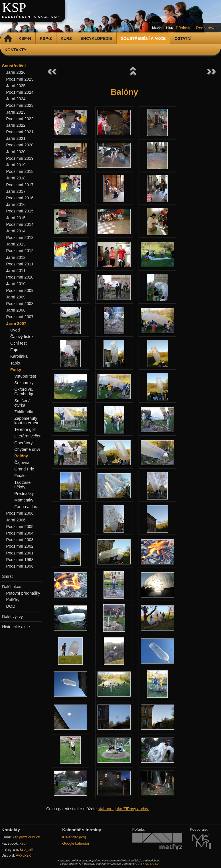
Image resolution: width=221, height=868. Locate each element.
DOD (11, 606)
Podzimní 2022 (20, 119)
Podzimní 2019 (20, 158)
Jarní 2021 (16, 138)
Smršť (8, 576)
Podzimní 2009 (20, 290)
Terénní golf (25, 429)
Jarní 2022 (16, 125)
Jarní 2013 (16, 244)
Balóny (21, 456)
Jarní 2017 (16, 191)
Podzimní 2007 (20, 317)
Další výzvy (12, 617)
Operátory (23, 443)
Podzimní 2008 (20, 304)
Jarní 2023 (16, 112)
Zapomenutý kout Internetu (27, 421)
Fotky (16, 370)
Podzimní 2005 (20, 527)
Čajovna (22, 462)
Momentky (24, 500)
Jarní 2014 (16, 231)
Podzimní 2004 (20, 533)
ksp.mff (26, 843)
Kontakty (16, 50)
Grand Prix (24, 469)
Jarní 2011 (16, 271)
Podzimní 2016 (20, 198)
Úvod (15, 330)
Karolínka (19, 356)
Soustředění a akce (143, 38)
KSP (14, 8)
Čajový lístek (22, 337)
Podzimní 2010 (20, 277)
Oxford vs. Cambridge (24, 392)
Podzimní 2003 (20, 540)
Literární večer (27, 436)
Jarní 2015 (16, 218)
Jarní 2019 (16, 165)
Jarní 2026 (16, 72)
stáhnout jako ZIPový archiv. (123, 809)
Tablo (15, 363)
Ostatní (183, 38)
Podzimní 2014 (20, 224)
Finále (20, 476)
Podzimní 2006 (20, 513)
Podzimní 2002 (20, 546)
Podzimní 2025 (20, 79)
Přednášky (24, 494)
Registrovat (206, 28)
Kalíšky (13, 600)
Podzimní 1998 (20, 560)
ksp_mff (26, 849)
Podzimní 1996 (20, 566)
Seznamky (24, 383)
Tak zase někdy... (22, 485)
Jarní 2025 (16, 86)
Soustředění (14, 66)
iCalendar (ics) (74, 837)
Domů (8, 38)
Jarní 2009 (16, 297)
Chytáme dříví (27, 449)
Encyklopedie (96, 38)
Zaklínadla (24, 412)
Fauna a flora (26, 507)
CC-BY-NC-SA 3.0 (147, 864)
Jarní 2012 (16, 257)
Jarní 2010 (16, 284)
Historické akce (16, 627)
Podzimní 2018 (20, 171)
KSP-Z (46, 38)
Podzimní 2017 (20, 185)
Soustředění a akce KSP (31, 17)
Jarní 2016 (16, 204)
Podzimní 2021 (20, 132)
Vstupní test (25, 376)
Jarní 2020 (16, 152)
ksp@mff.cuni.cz (26, 837)
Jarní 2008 (16, 310)
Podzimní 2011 (20, 264)
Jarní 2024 (16, 99)
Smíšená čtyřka (22, 403)
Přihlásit (183, 28)
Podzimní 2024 (20, 92)
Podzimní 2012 (20, 251)
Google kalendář (76, 843)
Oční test (19, 343)
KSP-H (25, 38)
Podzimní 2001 (20, 553)
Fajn (14, 350)
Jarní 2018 (16, 178)
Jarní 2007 (16, 324)
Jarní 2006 (16, 520)
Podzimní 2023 (20, 105)
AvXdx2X (23, 855)
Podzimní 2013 (20, 238)
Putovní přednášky (23, 593)
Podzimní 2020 (20, 145)
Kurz (66, 38)
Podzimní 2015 (20, 211)
